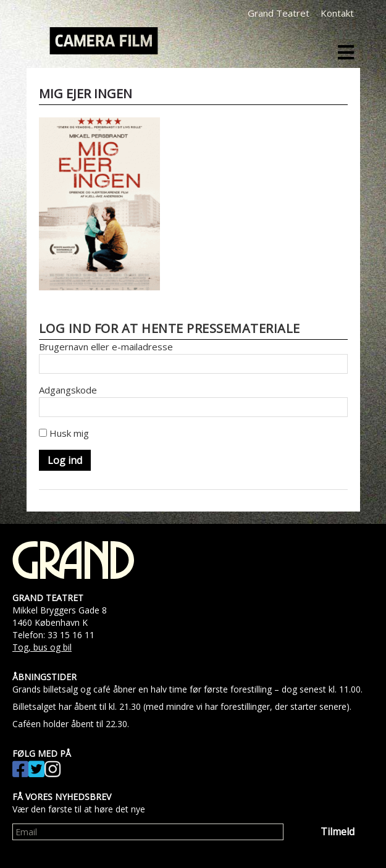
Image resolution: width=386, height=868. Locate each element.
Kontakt (337, 13)
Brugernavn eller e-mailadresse (106, 347)
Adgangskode (68, 390)
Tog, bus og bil (42, 647)
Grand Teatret (279, 13)
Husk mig (64, 433)
